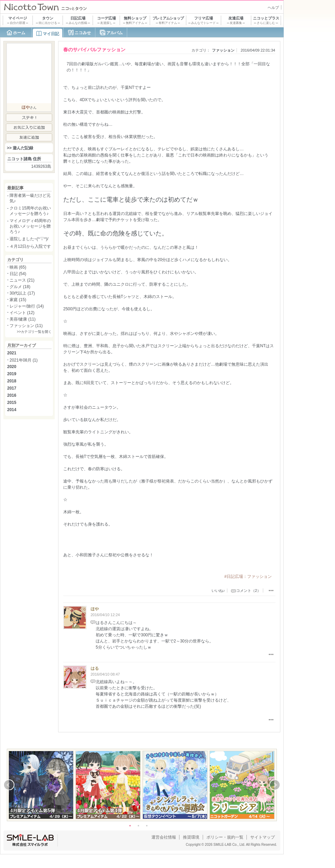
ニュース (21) (22, 280)
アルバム (115, 33)
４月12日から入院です (30, 246)
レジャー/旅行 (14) (27, 306)
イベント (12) (22, 313)
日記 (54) (18, 274)
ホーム (19, 33)
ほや (95, 609)
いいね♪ (218, 591)
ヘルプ (273, 8)
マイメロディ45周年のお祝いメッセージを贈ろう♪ (30, 226)
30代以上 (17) (22, 293)
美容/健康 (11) (23, 319)
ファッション (223, 50)
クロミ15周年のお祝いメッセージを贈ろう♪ (30, 211)
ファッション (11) (26, 326)
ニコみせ (83, 33)
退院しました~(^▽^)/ (29, 239)
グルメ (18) (20, 287)
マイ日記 (51, 34)
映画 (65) (18, 267)
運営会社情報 (164, 837)
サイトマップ (263, 837)
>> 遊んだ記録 (20, 148)
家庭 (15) (18, 300)
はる (95, 668)
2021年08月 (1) (24, 360)
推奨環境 (191, 837)
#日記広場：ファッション (248, 577)
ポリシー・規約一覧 (225, 837)
